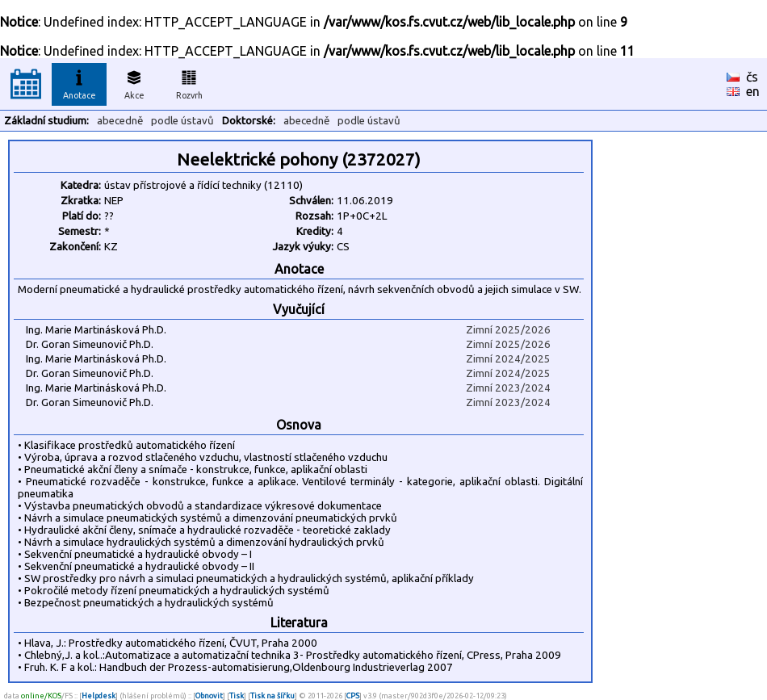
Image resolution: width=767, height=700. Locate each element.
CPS (353, 696)
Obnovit (209, 696)
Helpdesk (98, 696)
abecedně (120, 121)
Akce (134, 82)
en (753, 91)
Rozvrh (189, 82)
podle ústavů (182, 121)
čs (752, 77)
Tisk (237, 696)
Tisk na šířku (272, 696)
